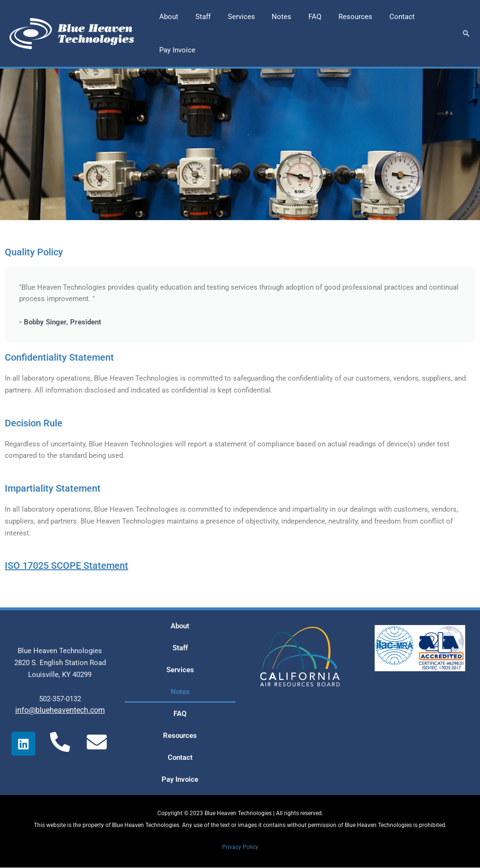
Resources (180, 736)
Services (180, 670)
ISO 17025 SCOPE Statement (66, 566)
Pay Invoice (180, 780)
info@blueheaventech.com (60, 711)
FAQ (180, 714)
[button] (466, 33)
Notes (180, 692)
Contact (180, 758)
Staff (180, 648)
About (180, 626)
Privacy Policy (240, 847)
